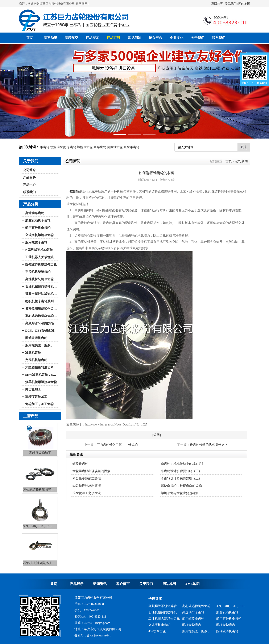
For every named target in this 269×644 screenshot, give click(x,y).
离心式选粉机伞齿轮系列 (42, 316)
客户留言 (123, 584)
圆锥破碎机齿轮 (36, 338)
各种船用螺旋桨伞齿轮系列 (42, 309)
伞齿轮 (72, 147)
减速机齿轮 (33, 353)
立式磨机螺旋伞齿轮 (39, 235)
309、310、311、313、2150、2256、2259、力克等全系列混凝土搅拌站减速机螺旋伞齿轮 (232, 606)
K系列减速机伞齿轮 (39, 250)
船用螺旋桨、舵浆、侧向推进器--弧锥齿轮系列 (42, 345)
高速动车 (50, 38)
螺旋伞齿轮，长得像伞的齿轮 (181, 486)
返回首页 (217, 4)
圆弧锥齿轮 (115, 147)
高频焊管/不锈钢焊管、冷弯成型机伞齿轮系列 (42, 323)
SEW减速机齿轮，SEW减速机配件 (42, 375)
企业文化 (177, 38)
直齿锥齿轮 (131, 147)
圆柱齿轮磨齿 (192, 625)
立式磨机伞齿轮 (159, 625)
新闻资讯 (100, 584)
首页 (29, 38)
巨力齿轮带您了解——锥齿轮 (117, 445)
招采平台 (156, 38)
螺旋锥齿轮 (58, 147)
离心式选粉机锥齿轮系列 (198, 606)
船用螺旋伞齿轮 (36, 242)
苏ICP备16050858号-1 (99, 636)
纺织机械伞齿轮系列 (39, 301)
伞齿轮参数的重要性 (87, 478)
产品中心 (29, 185)
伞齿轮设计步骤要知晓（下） (181, 471)
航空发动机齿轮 (227, 612)
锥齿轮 (45, 147)
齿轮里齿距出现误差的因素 (91, 471)
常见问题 (134, 38)
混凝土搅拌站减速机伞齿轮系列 (42, 294)
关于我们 (198, 38)
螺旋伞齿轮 (85, 147)
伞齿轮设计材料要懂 (87, 486)
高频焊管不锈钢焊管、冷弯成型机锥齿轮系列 (164, 606)
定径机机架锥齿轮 (38, 272)
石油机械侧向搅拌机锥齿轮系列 (164, 612)
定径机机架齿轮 (36, 360)
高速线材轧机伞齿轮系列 (42, 279)
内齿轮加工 (33, 389)
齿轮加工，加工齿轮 (39, 404)
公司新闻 (241, 161)
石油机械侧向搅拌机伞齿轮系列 (42, 287)
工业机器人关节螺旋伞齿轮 (42, 257)
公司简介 (29, 170)
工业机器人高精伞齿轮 (164, 619)
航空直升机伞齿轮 (38, 228)
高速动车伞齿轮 (193, 612)
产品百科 (113, 38)
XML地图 (192, 584)
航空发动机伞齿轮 (38, 220)
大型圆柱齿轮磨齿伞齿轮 (42, 367)
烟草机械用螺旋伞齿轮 (41, 382)
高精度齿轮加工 (36, 397)
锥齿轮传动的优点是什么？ (209, 445)
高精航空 (71, 38)
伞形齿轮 (100, 147)
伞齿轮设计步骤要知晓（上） (181, 478)
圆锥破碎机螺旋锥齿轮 (41, 264)
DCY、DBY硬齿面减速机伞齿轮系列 (42, 331)
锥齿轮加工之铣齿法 (87, 493)
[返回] (157, 435)
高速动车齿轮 (35, 213)
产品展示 (92, 38)
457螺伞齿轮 (157, 631)
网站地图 (244, 4)
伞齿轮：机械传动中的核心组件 (183, 464)
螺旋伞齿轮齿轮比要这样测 (180, 493)
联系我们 (231, 4)
